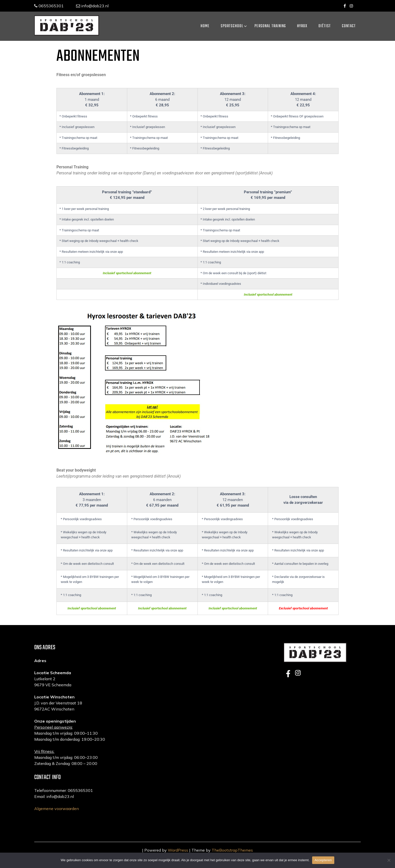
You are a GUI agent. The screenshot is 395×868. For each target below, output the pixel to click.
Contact (349, 26)
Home (205, 26)
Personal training (270, 26)
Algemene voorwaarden (57, 818)
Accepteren (323, 860)
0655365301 (49, 6)
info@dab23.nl (93, 6)
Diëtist (325, 26)
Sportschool (232, 26)
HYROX (302, 26)
